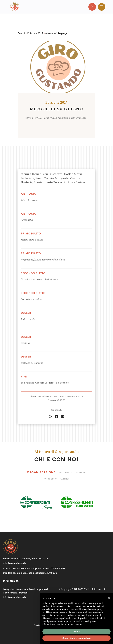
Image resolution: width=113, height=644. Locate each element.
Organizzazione (41, 472)
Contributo (66, 472)
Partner (65, 479)
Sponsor (81, 472)
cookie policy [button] (96, 609)
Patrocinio (50, 479)
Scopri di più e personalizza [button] (76, 638)
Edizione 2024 (35, 33)
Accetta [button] (77, 632)
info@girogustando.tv (15, 563)
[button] (109, 598)
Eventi (21, 33)
